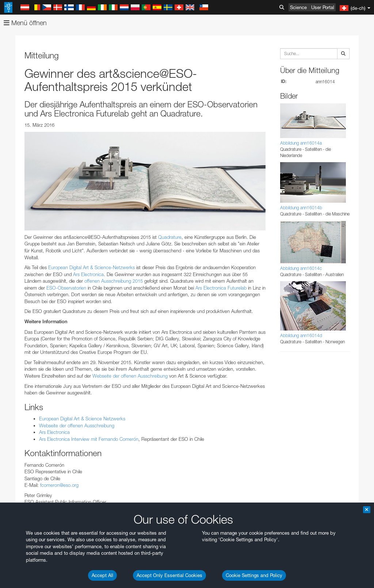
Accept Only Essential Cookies (169, 575)
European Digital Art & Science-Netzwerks (91, 267)
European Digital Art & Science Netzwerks (82, 419)
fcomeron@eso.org (59, 485)
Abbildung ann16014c (301, 268)
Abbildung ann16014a (301, 143)
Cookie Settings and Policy (254, 575)
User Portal (323, 7)
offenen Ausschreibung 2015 (114, 281)
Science (298, 7)
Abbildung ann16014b (301, 208)
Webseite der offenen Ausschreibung (130, 376)
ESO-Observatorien (66, 288)
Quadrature (170, 237)
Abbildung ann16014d (301, 335)
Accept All (102, 575)
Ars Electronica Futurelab (221, 288)
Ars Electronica (88, 274)
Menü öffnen (25, 23)
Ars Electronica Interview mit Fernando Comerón (89, 439)
